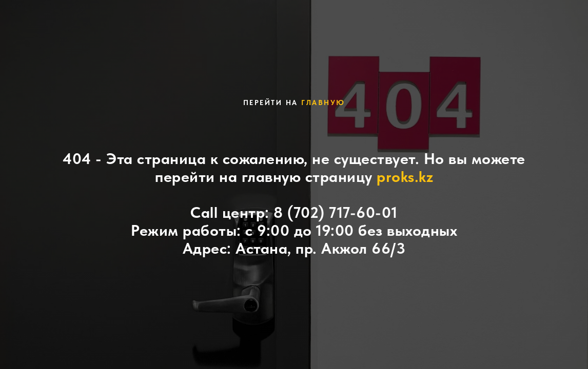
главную (323, 102)
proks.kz (405, 176)
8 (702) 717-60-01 (336, 212)
